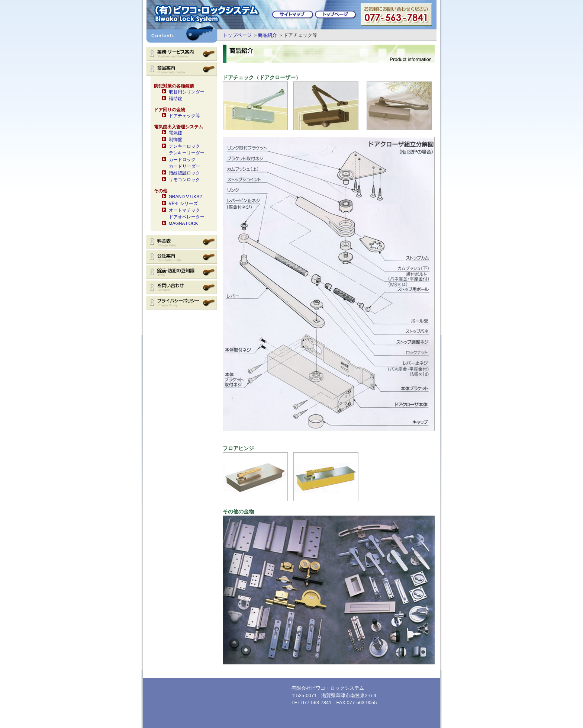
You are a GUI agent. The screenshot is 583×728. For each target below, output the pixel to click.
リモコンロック (184, 180)
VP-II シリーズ (183, 203)
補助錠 (175, 99)
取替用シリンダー (187, 92)
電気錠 (175, 133)
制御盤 (175, 139)
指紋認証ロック (184, 173)
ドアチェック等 (184, 116)
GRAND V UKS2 (185, 197)
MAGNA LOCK (183, 224)
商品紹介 (267, 35)
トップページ (237, 35)
